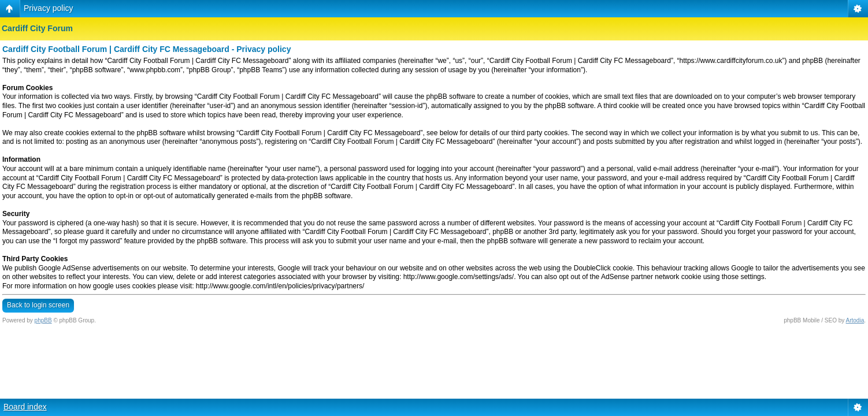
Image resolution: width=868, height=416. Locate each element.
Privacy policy (49, 8)
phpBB (43, 320)
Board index (25, 407)
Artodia (855, 320)
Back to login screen (38, 305)
